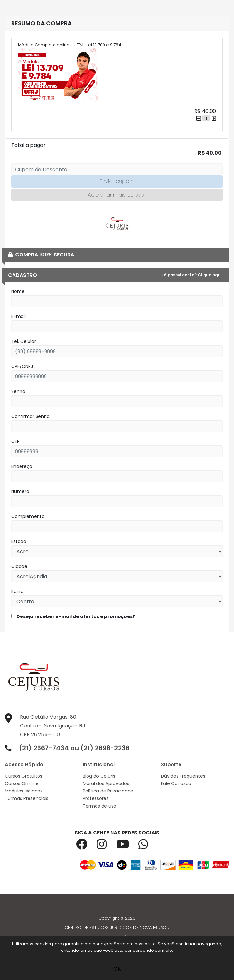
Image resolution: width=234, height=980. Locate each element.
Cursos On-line (22, 783)
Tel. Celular (24, 341)
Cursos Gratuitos (24, 776)
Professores (96, 798)
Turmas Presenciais (27, 798)
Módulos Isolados (24, 791)
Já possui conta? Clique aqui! (192, 275)
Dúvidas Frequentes (183, 776)
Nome (18, 291)
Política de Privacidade (108, 791)
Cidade (19, 566)
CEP (15, 441)
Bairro (17, 591)
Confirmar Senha (30, 416)
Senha (18, 391)
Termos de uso (100, 806)
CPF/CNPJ (22, 366)
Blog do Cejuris (99, 776)
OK (117, 969)
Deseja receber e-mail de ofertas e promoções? (73, 616)
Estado (19, 541)
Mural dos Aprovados (106, 783)
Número (20, 491)
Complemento (28, 516)
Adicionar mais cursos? (117, 195)
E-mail (18, 316)
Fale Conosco (176, 783)
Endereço (22, 466)
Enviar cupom (117, 181)
